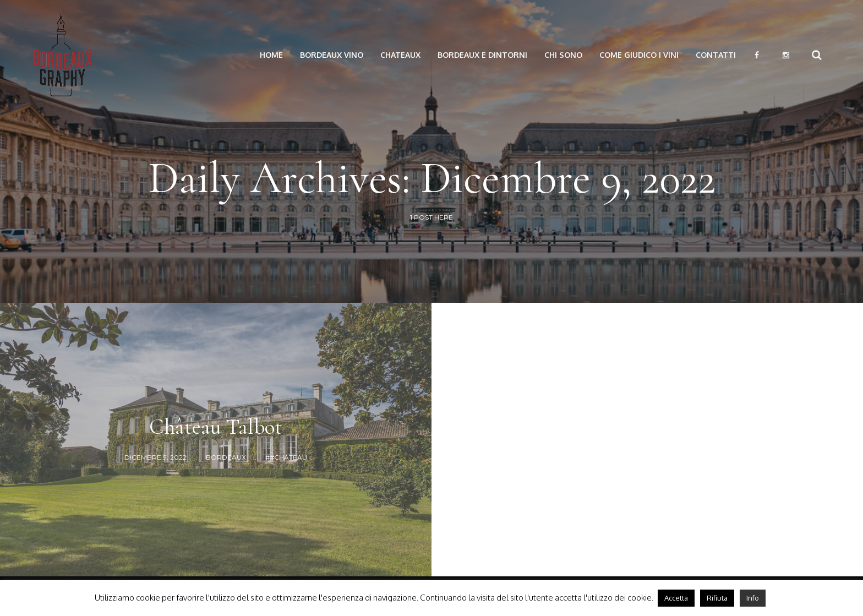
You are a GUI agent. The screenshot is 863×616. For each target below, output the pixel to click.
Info (753, 598)
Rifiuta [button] (717, 598)
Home (271, 55)
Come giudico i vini (639, 55)
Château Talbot (216, 427)
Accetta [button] (676, 598)
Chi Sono (563, 55)
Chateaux (400, 55)
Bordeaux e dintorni (482, 55)
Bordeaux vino (332, 55)
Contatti (716, 55)
